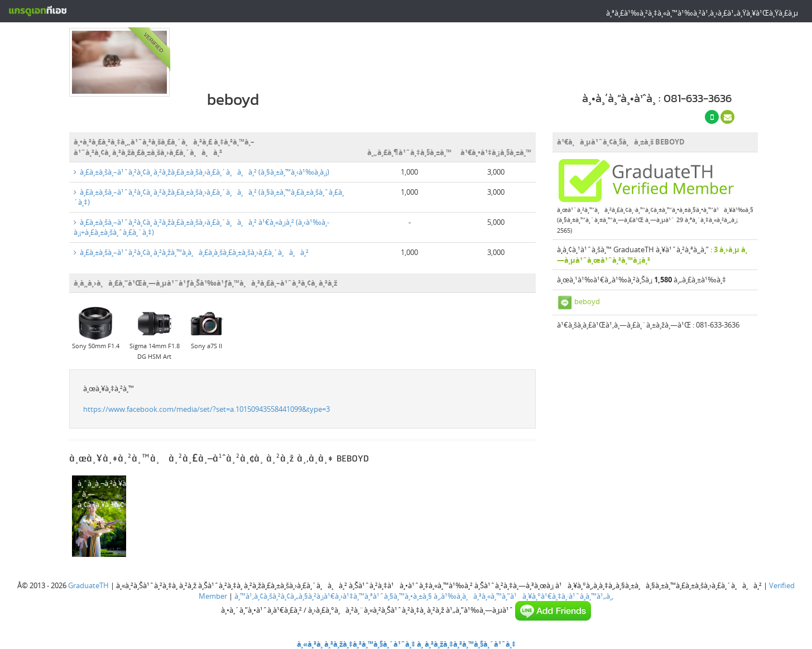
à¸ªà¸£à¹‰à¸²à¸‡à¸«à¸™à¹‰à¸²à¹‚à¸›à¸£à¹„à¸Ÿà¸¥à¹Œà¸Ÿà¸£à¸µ (702, 13)
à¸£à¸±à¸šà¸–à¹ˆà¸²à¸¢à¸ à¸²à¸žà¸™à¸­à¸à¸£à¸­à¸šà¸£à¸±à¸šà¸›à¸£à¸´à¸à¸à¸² (191, 252)
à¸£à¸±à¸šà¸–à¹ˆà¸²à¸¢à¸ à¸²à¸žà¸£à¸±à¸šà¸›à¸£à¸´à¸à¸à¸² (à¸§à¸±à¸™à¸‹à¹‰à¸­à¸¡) (201, 172)
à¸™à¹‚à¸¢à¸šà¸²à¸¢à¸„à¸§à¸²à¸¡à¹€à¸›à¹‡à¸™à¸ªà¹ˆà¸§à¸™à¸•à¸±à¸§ (333, 596)
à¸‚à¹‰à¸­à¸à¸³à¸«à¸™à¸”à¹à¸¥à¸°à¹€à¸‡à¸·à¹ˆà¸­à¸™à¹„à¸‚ (523, 596)
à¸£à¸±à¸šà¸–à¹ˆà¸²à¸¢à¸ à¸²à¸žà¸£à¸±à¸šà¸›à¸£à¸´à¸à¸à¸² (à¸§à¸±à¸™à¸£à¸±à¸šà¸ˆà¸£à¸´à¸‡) (209, 197)
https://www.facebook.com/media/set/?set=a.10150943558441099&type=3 (206, 409)
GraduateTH (88, 585)
